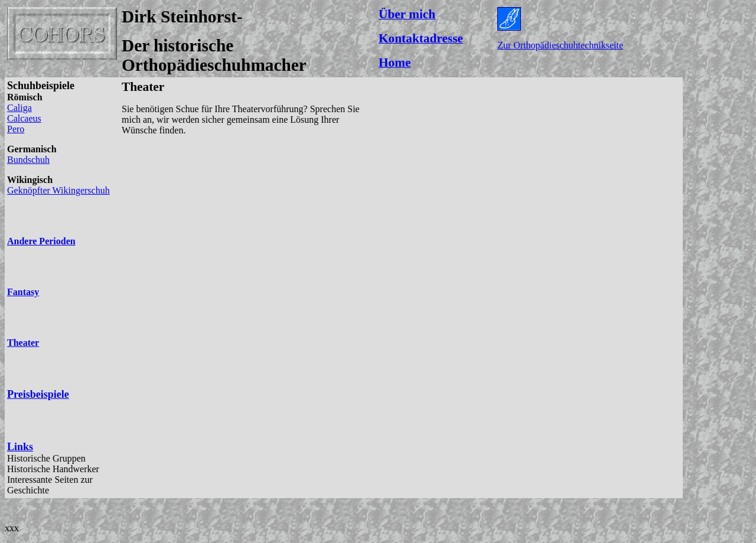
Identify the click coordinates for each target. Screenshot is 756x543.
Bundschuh (28, 160)
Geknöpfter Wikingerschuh (58, 190)
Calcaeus (24, 118)
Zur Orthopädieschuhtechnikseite (560, 45)
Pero (16, 129)
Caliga (19, 108)
